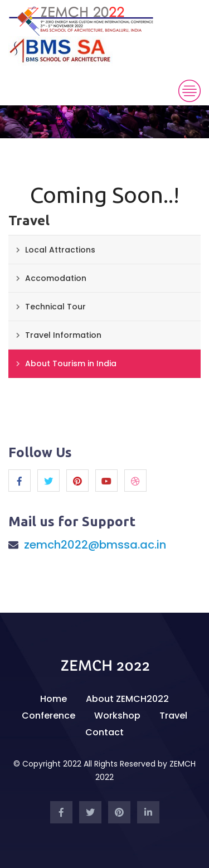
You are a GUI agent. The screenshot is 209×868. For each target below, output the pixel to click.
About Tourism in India (71, 363)
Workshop (117, 716)
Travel (173, 716)
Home (54, 699)
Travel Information (63, 335)
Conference (48, 716)
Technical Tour (55, 307)
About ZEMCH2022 (127, 699)
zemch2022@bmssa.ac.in (95, 545)
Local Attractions (60, 250)
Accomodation (56, 278)
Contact (104, 732)
